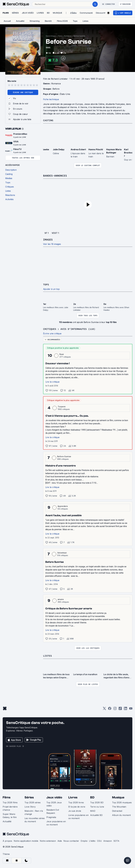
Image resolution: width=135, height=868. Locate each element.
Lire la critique (52, 381)
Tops (46, 284)
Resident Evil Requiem (53, 811)
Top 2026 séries (33, 802)
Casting (49, 120)
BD (92, 797)
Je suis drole (75, 810)
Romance (68, 36)
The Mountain (119, 806)
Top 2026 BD (97, 802)
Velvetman (62, 552)
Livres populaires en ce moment (78, 816)
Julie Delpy (59, 149)
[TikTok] (120, 709)
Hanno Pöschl (96, 149)
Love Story (30, 806)
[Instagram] (115, 709)
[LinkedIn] (126, 709)
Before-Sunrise (64, 456)
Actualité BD (96, 815)
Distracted (117, 810)
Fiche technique (51, 99)
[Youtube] (131, 709)
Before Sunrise (79, 36)
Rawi (62, 354)
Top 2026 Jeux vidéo (54, 804)
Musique (118, 797)
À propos (7, 840)
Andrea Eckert (78, 149)
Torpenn (62, 406)
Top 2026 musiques (122, 802)
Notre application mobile (26, 840)
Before (56, 89)
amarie (61, 599)
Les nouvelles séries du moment (35, 819)
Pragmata (51, 817)
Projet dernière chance (10, 808)
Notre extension (48, 840)
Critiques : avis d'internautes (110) (72, 329)
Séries (29, 797)
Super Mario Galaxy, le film (10, 815)
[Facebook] (110, 709)
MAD (93, 810)
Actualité (7, 821)
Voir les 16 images (52, 244)
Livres (73, 797)
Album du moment (121, 815)
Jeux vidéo (54, 797)
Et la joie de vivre (77, 806)
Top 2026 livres (76, 802)
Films (60, 36)
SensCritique (51, 36)
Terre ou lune (97, 806)
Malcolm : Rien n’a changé (34, 812)
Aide (60, 840)
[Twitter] (104, 709)
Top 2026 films (10, 802)
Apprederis (63, 506)
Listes (48, 655)
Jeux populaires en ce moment (56, 822)
